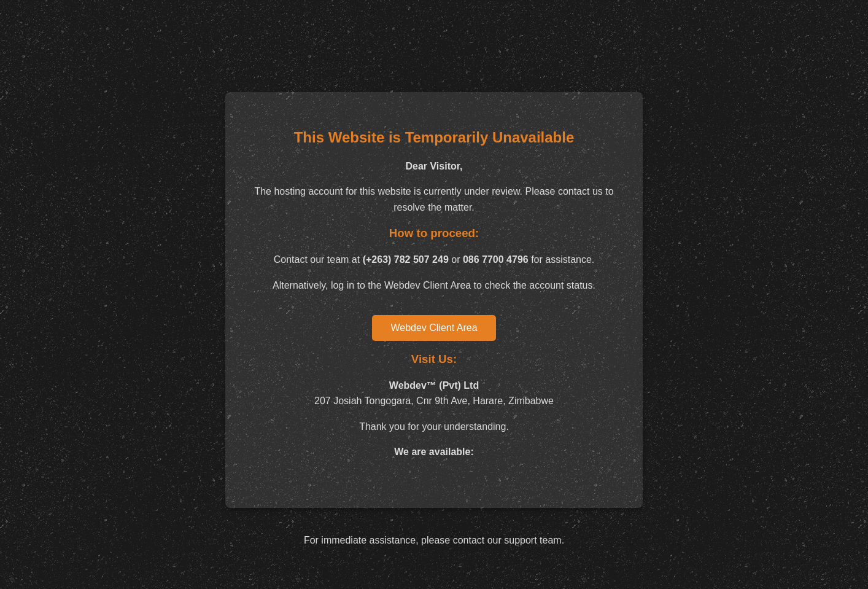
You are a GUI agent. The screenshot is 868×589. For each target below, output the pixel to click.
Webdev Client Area (434, 328)
